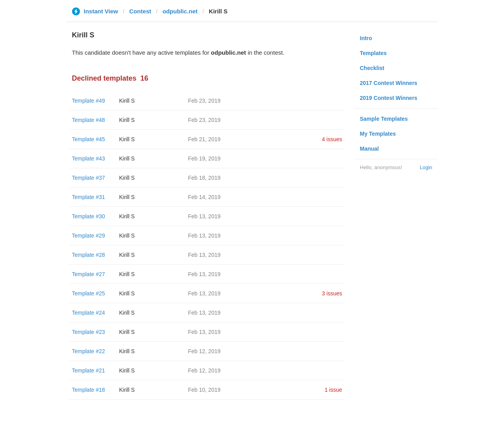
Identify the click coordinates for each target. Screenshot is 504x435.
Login (426, 167)
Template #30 (89, 216)
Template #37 (89, 178)
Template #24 (89, 313)
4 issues (332, 139)
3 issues (332, 293)
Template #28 (89, 255)
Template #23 (89, 332)
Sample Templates (384, 119)
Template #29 (89, 236)
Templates (373, 53)
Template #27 (89, 274)
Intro (366, 38)
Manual (369, 149)
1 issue (333, 390)
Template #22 (89, 351)
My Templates (378, 134)
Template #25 (89, 293)
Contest (140, 11)
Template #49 (89, 101)
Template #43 (89, 159)
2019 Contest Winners (389, 98)
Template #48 (89, 120)
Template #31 (89, 197)
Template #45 (89, 139)
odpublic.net (180, 11)
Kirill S (127, 101)
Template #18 (89, 390)
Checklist (372, 68)
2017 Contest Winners (389, 83)
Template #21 (89, 370)
